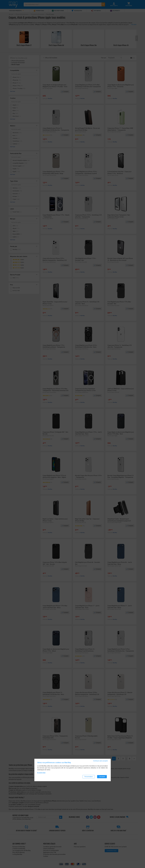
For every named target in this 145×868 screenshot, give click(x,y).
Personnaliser (89, 777)
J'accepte (102, 777)
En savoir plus (41, 773)
